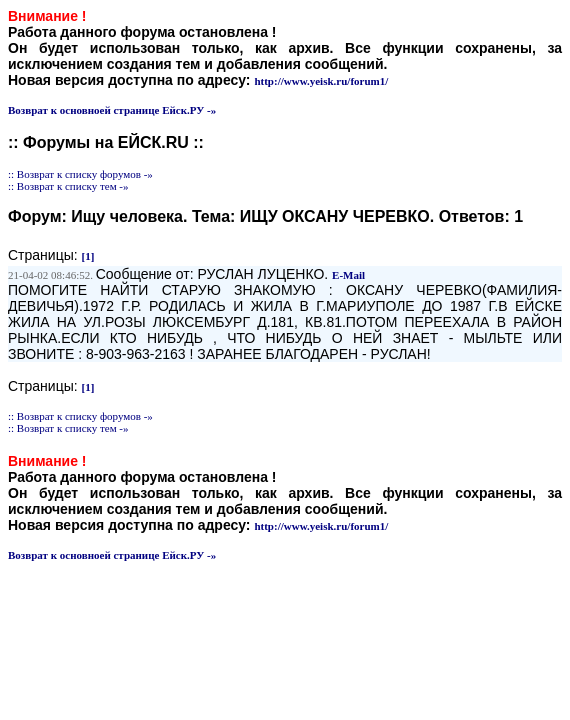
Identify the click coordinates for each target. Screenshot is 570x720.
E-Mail (348, 275)
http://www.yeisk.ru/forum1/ (321, 81)
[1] (88, 256)
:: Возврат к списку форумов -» (80, 174)
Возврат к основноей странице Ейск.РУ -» (112, 110)
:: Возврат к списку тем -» (68, 186)
